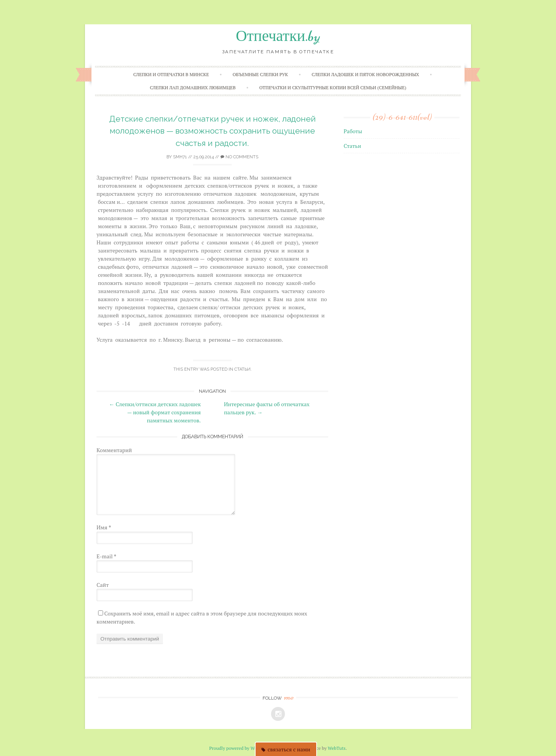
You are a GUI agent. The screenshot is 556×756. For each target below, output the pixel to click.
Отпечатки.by (278, 36)
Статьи (242, 369)
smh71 (180, 157)
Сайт (103, 585)
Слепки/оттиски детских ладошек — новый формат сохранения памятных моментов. (155, 412)
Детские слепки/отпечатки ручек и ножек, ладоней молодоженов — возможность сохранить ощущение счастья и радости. (213, 131)
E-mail (106, 556)
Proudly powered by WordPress (241, 748)
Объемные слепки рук (260, 74)
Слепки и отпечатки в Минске (171, 74)
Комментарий (114, 450)
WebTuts (337, 748)
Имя (104, 527)
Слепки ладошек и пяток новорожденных (365, 74)
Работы (353, 131)
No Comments (239, 157)
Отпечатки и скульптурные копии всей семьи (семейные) (333, 87)
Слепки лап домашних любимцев (193, 87)
